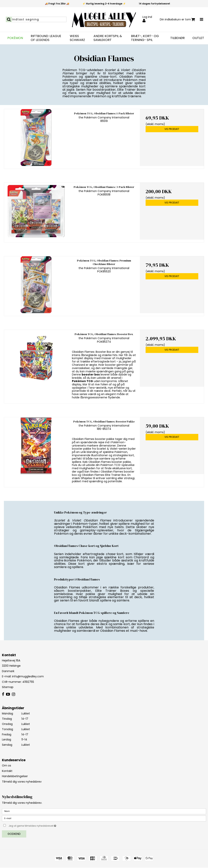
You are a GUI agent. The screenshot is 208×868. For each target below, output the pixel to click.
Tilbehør (177, 38)
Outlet (198, 38)
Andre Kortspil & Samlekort (108, 38)
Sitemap (8, 687)
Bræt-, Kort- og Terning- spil (145, 38)
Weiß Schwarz (77, 38)
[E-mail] (104, 818)
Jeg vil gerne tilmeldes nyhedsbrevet (42, 825)
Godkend (14, 834)
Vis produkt (172, 129)
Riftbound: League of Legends (46, 38)
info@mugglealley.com (28, 676)
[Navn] (104, 811)
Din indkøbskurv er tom (177, 20)
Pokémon (15, 38)
